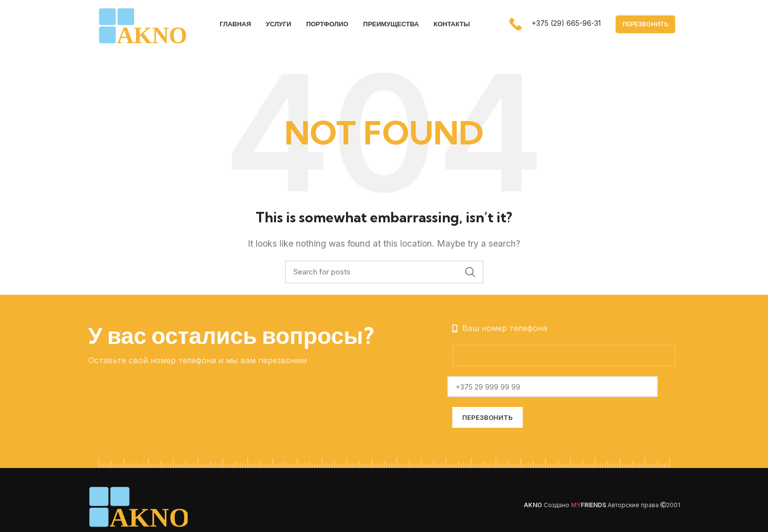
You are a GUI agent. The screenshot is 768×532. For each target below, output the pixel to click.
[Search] (384, 273)
